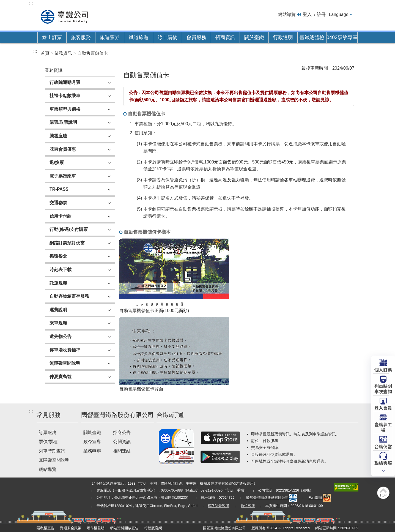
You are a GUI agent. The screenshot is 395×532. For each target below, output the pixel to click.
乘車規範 (58, 323)
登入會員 (383, 408)
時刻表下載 (61, 270)
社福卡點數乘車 (65, 96)
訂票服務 (48, 433)
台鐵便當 (383, 446)
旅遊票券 (110, 37)
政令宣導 (92, 442)
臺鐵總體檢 (312, 37)
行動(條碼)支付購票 (69, 229)
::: (31, 3)
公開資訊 (122, 442)
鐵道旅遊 (139, 37)
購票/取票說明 (63, 122)
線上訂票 (52, 37)
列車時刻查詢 (52, 451)
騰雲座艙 (58, 136)
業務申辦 (92, 451)
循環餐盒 (58, 256)
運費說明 (58, 310)
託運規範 (58, 283)
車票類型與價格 (65, 109)
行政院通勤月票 (65, 82)
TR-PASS (59, 189)
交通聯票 (58, 203)
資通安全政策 (71, 528)
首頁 (45, 53)
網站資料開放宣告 (124, 528)
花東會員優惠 (63, 149)
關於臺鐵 (254, 37)
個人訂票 (383, 369)
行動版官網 (153, 528)
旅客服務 (81, 37)
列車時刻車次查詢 (383, 388)
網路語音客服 (218, 506)
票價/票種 (48, 442)
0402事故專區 (342, 37)
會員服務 (196, 37)
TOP (383, 495)
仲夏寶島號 (61, 377)
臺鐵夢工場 (383, 427)
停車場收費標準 (65, 350)
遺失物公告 (61, 336)
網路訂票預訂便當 (67, 243)
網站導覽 (287, 14)
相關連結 (122, 451)
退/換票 (57, 163)
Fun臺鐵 (320, 497)
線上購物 (168, 37)
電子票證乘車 (63, 176)
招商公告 (122, 433)
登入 (307, 14)
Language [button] (338, 14)
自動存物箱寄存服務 (69, 296)
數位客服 (248, 506)
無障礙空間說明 (65, 363)
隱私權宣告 (46, 528)
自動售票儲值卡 (93, 53)
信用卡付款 (61, 216)
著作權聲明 (96, 528)
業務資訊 (63, 53)
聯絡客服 (383, 463)
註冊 (321, 14)
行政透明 (283, 37)
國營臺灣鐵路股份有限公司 (271, 497)
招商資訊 (225, 37)
